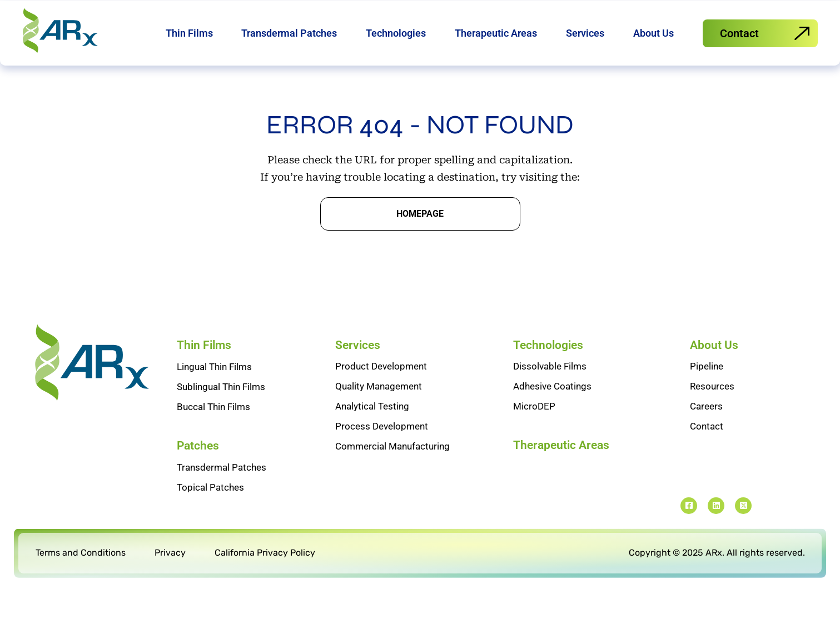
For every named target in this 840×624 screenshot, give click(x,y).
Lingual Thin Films (214, 391)
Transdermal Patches (222, 491)
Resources (712, 410)
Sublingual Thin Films (221, 411)
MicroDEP (534, 430)
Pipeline (707, 390)
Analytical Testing (372, 430)
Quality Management (379, 410)
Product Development (381, 390)
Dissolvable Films (550, 390)
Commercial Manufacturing (392, 470)
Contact (707, 450)
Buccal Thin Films (213, 431)
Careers (706, 430)
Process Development (382, 450)
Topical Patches (210, 511)
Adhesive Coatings (552, 410)
